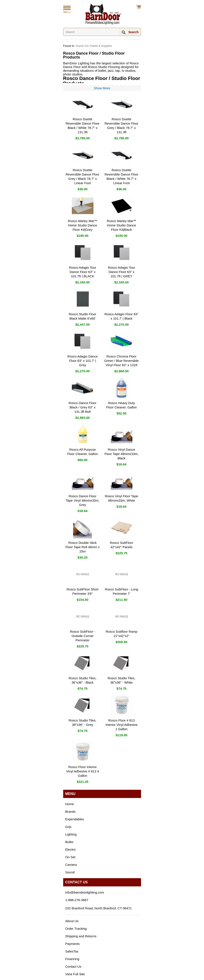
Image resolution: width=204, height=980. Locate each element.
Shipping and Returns (81, 936)
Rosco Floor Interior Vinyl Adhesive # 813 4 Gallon (83, 771)
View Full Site (75, 974)
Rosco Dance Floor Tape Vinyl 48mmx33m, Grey (83, 500)
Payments (73, 944)
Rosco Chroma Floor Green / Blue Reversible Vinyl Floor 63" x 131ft (121, 361)
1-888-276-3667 (77, 900)
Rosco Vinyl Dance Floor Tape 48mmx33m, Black (121, 454)
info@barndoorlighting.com (85, 892)
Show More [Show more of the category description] (102, 88)
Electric (71, 849)
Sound (70, 872)
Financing (72, 959)
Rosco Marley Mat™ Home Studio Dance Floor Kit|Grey (83, 225)
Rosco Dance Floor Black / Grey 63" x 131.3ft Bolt (82, 407)
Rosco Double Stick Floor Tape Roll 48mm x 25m (82, 547)
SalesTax (72, 951)
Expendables (75, 819)
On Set (70, 857)
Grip (68, 827)
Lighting (71, 834)
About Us (72, 921)
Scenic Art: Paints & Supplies (94, 46)
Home (70, 804)
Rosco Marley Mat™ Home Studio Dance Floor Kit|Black (122, 225)
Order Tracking (76, 929)
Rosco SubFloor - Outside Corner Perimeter (83, 636)
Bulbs (69, 842)
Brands (71, 812)
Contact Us (73, 966)
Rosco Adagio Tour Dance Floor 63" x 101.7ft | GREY (122, 272)
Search (133, 32)
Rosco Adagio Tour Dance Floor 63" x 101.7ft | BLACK (83, 272)
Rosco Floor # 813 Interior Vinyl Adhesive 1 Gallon (121, 725)
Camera (71, 865)
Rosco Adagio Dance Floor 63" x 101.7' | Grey (82, 361)
